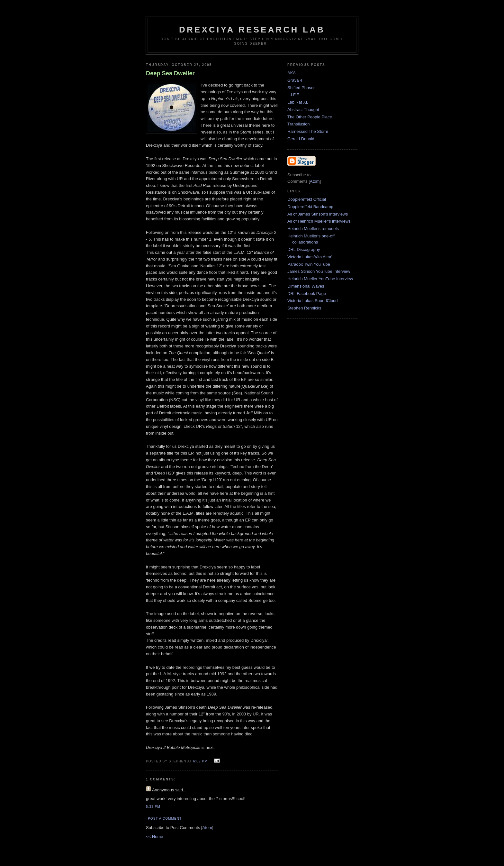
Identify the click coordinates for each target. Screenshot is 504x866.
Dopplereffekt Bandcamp (310, 207)
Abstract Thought (303, 110)
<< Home (154, 837)
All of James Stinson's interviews (318, 214)
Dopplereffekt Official (307, 199)
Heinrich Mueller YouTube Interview (320, 279)
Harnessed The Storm (308, 131)
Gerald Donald (301, 139)
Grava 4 (295, 80)
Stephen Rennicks (304, 308)
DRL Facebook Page (307, 294)
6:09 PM (201, 761)
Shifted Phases (301, 88)
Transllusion (299, 124)
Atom (207, 828)
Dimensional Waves (306, 286)
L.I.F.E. (294, 95)
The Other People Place (310, 117)
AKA (292, 73)
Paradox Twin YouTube (309, 264)
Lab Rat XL (298, 102)
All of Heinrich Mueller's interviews (319, 221)
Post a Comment (165, 819)
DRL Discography (304, 249)
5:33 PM (153, 807)
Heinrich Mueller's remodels (313, 229)
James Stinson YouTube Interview (319, 271)
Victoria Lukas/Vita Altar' (310, 257)
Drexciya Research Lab (252, 30)
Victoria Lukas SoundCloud (313, 301)
